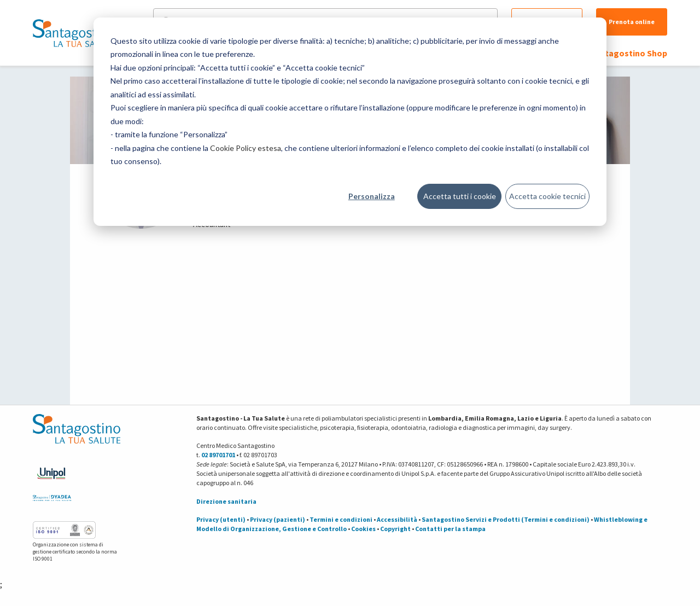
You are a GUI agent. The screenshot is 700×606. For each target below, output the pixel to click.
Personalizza (372, 196)
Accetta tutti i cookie (460, 196)
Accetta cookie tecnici (547, 196)
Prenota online (632, 22)
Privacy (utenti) (221, 519)
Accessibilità (397, 519)
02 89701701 (218, 455)
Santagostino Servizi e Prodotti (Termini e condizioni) (506, 519)
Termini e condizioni (341, 519)
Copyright (395, 529)
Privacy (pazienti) (278, 519)
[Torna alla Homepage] (74, 33)
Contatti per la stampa (450, 529)
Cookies (363, 529)
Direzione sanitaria (226, 501)
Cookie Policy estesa (246, 148)
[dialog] (350, 122)
